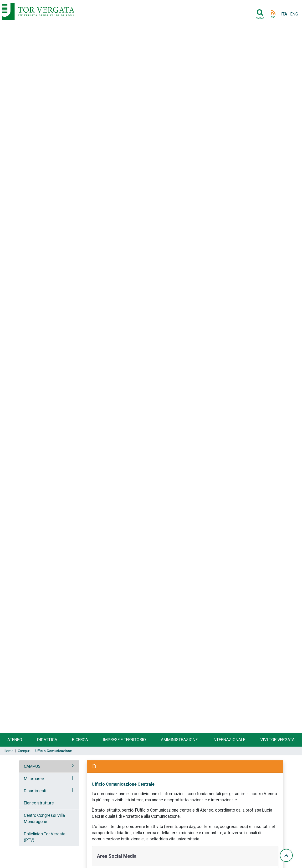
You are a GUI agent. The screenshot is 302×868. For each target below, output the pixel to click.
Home (9, 751)
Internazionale (229, 740)
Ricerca (80, 740)
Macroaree (34, 779)
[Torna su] (286, 855)
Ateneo (15, 740)
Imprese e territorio (124, 740)
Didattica (47, 740)
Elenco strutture (39, 803)
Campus (24, 751)
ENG (294, 14)
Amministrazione (179, 740)
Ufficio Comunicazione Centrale (123, 784)
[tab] (49, 766)
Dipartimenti (35, 791)
